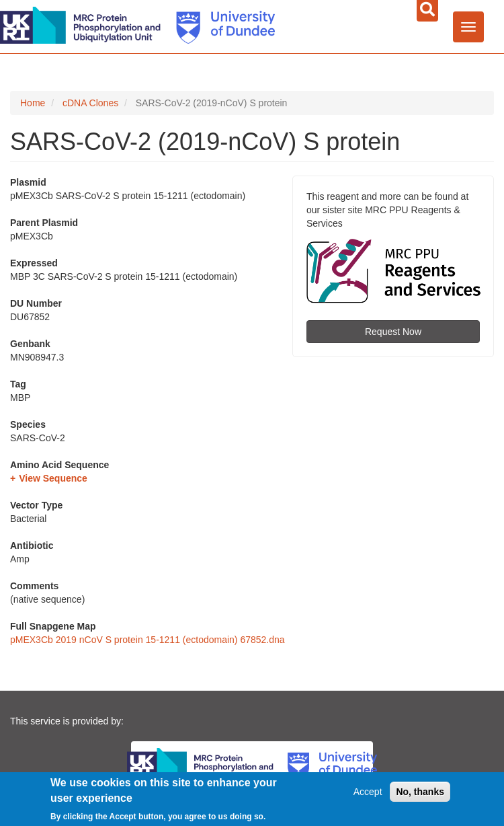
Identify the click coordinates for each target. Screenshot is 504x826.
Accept (368, 792)
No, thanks (420, 792)
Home (33, 103)
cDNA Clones (90, 103)
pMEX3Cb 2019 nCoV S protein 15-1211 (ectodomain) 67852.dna (148, 640)
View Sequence (53, 478)
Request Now (393, 332)
